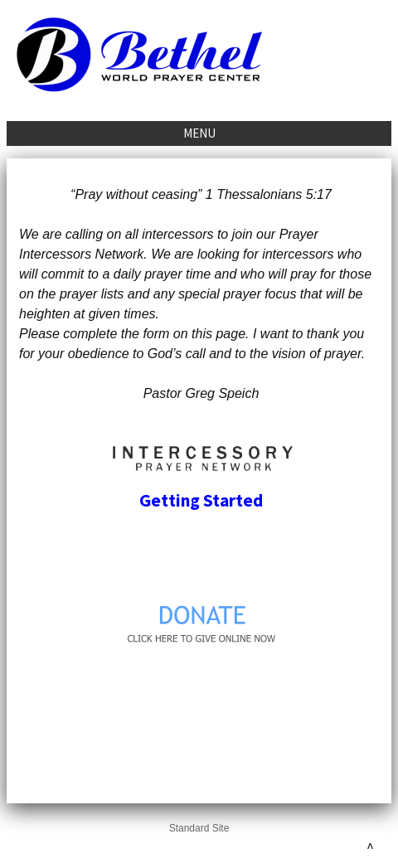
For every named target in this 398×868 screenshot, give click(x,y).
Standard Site (199, 828)
